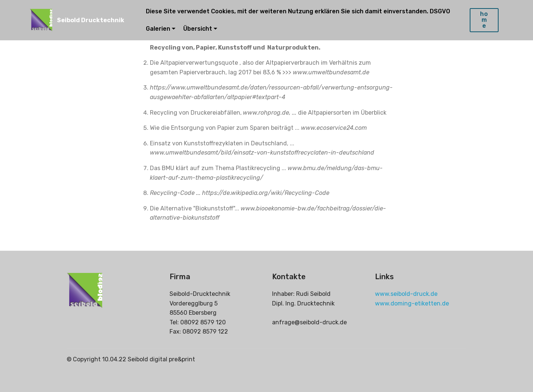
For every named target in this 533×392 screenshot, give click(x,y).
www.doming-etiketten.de (412, 303)
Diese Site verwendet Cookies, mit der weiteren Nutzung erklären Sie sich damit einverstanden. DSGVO (299, 11)
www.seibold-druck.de (406, 294)
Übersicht (198, 29)
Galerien (158, 29)
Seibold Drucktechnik (91, 20)
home (484, 20)
